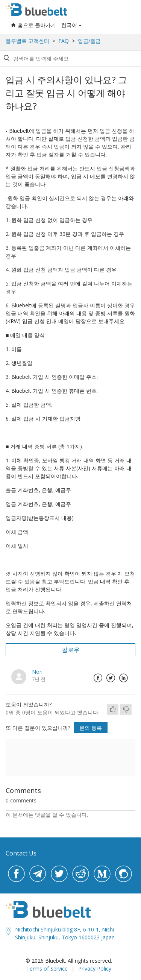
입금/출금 (89, 41)
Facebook (98, 678)
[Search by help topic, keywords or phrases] (69, 58)
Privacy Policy (95, 969)
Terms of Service (47, 969)
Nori (37, 672)
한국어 (69, 25)
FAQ (64, 41)
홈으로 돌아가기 (33, 25)
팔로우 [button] (71, 650)
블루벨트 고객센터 (27, 41)
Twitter (111, 678)
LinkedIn (123, 678)
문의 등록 (91, 728)
